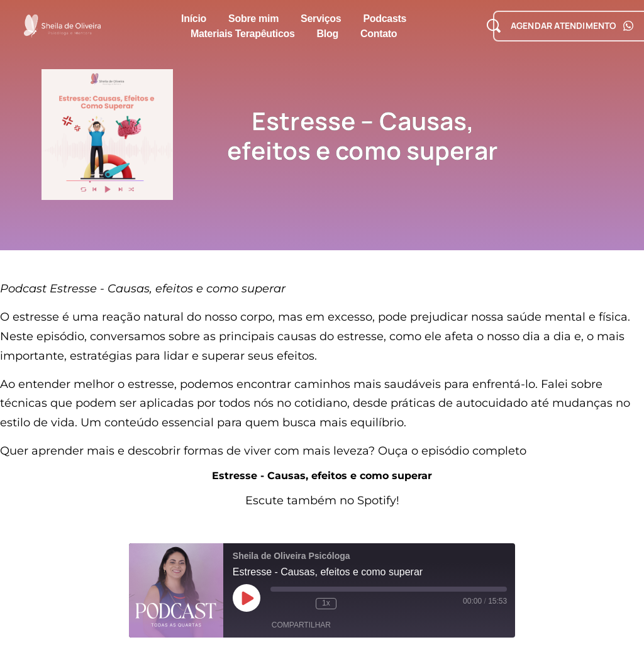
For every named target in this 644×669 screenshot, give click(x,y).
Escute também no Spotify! (322, 500)
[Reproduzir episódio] (247, 598)
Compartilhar (301, 625)
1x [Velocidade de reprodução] (326, 603)
